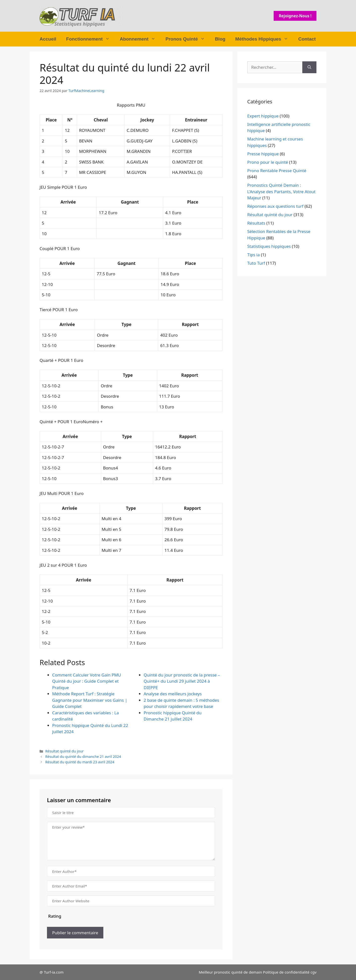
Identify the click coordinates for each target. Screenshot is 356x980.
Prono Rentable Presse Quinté (277, 171)
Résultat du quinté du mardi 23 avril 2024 (80, 762)
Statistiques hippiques (269, 246)
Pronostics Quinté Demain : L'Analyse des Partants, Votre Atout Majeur (281, 191)
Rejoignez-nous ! (295, 16)
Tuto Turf (256, 263)
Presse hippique (263, 154)
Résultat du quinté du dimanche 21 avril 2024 (83, 757)
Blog (220, 39)
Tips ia (254, 255)
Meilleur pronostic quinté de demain (230, 972)
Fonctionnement (91, 39)
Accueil (48, 39)
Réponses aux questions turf (275, 206)
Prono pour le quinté (268, 162)
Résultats (256, 223)
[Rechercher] (309, 67)
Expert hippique (263, 116)
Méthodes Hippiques (264, 39)
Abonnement (140, 39)
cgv (313, 972)
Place (51, 120)
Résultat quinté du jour (64, 751)
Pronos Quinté (188, 39)
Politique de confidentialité (286, 972)
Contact (307, 39)
